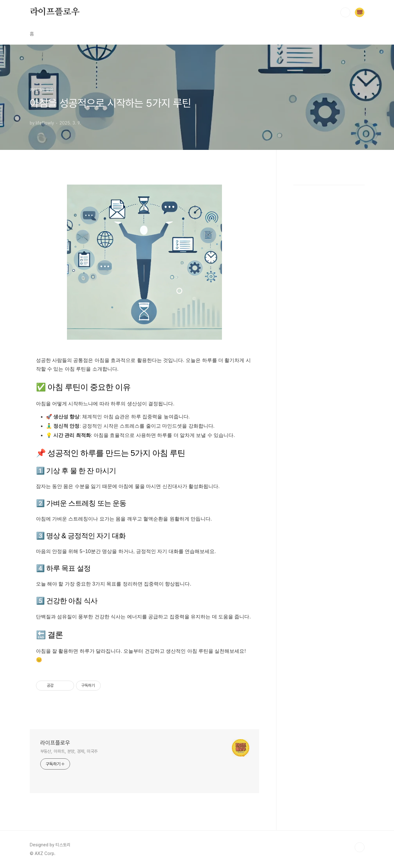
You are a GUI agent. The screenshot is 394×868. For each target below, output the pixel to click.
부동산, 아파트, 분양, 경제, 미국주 (69, 751)
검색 (345, 12)
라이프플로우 (55, 12)
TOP (360, 847)
